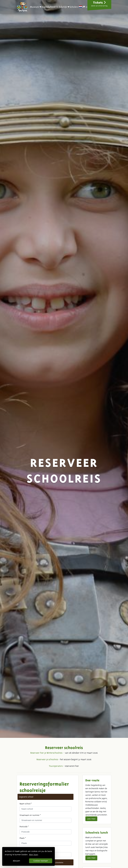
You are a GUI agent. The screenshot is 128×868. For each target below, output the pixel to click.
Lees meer (91, 819)
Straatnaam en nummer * (30, 815)
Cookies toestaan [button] (41, 861)
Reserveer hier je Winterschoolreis (46, 753)
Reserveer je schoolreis (47, 759)
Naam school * (26, 804)
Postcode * (24, 827)
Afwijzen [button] (16, 861)
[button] (36, 7)
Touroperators (56, 766)
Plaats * (23, 838)
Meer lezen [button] (34, 855)
